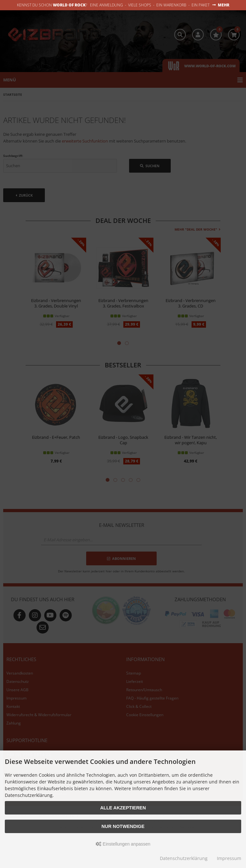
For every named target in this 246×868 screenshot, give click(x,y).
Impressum (229, 858)
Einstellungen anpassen (123, 844)
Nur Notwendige (123, 826)
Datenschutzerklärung (184, 858)
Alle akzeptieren (123, 808)
